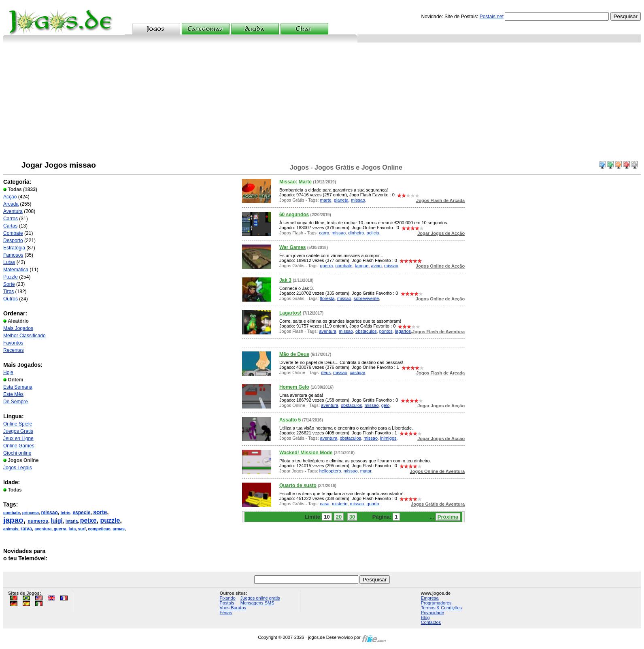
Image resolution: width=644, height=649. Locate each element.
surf (82, 529)
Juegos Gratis (18, 431)
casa (325, 504)
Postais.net (492, 17)
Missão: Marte (295, 182)
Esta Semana (18, 387)
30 (352, 517)
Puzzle (11, 277)
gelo (386, 405)
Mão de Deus (294, 354)
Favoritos (13, 343)
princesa (31, 513)
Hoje (8, 372)
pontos (386, 331)
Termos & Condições (442, 608)
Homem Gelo (294, 387)
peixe (88, 520)
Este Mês (13, 394)
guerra (60, 529)
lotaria (72, 521)
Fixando (228, 598)
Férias (226, 613)
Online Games (19, 446)
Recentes (14, 350)
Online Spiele (18, 424)
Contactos (431, 622)
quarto (373, 504)
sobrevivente (366, 298)
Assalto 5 (290, 420)
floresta (327, 298)
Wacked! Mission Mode (306, 453)
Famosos (13, 255)
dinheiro (356, 233)
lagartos (403, 331)
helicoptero (330, 471)
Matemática (16, 270)
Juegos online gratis (260, 598)
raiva (26, 529)
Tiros (9, 292)
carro (324, 233)
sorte (100, 512)
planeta (341, 200)
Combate (13, 233)
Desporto (13, 240)
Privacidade (433, 613)
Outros (11, 299)
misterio (340, 504)
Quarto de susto (298, 485)
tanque (362, 266)
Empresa (430, 598)
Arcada (11, 204)
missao (49, 513)
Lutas (9, 262)
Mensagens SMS (257, 603)
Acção (10, 197)
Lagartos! (290, 313)
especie (81, 513)
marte (326, 200)
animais (11, 529)
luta (72, 529)
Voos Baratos (233, 608)
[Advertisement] (322, 103)
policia (373, 233)
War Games (293, 247)
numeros (38, 521)
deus (326, 372)
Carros (11, 219)
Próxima (448, 517)
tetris (65, 513)
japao (13, 520)
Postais (227, 603)
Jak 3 (285, 280)
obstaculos (366, 331)
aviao (376, 266)
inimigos (388, 438)
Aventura (13, 211)
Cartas (10, 226)
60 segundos (294, 215)
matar (366, 471)
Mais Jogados (18, 328)
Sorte (9, 284)
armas (118, 529)
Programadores (436, 603)
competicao (99, 529)
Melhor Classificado (24, 336)
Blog (425, 617)
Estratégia (14, 248)
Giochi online (17, 453)
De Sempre (16, 402)
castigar (357, 372)
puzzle (110, 520)
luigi (57, 521)
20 (339, 517)
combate (12, 513)
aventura (43, 529)
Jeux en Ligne (18, 438)
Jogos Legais (18, 468)
